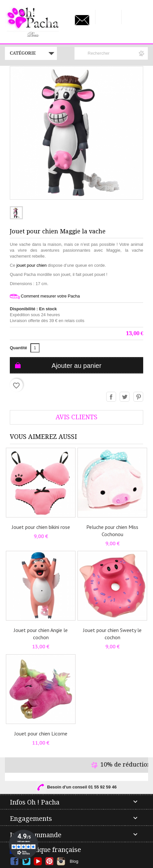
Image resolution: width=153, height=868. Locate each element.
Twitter (26, 861)
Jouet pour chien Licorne (41, 733)
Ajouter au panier (76, 366)
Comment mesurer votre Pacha (45, 296)
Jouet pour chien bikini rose (41, 527)
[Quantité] (35, 348)
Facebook (15, 861)
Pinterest (139, 397)
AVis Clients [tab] (76, 417)
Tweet (125, 397)
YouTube (38, 861)
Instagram (61, 861)
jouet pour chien (32, 265)
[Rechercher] (111, 53)
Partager (111, 397)
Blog (74, 861)
